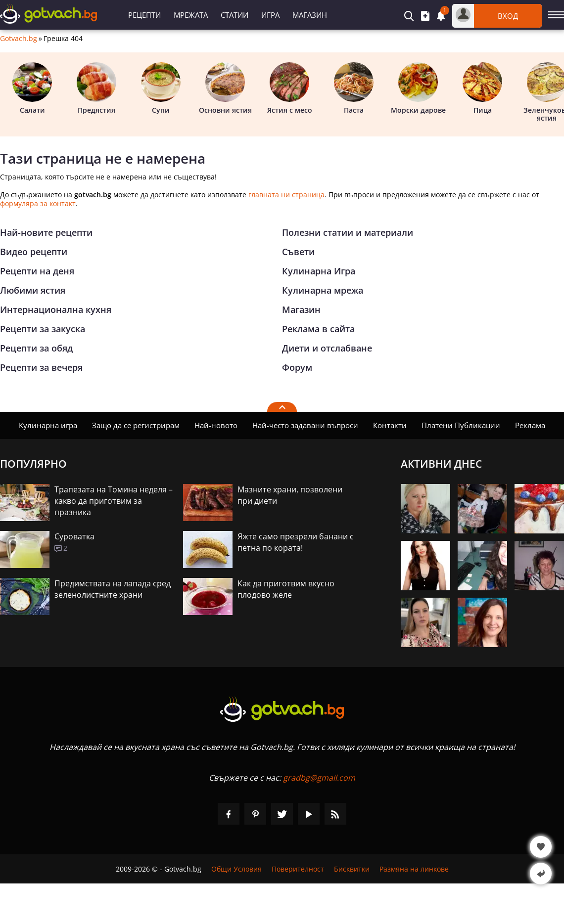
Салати (32, 88)
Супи (161, 88)
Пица (482, 88)
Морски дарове (418, 88)
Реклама (530, 425)
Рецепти (144, 15)
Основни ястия (225, 88)
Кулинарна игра (48, 425)
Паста (354, 88)
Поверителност (298, 869)
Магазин (310, 15)
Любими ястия (33, 290)
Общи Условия (236, 869)
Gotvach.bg (19, 39)
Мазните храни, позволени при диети (290, 495)
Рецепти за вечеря (41, 367)
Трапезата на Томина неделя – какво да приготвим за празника (114, 501)
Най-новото (216, 425)
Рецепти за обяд (36, 348)
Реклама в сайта (318, 329)
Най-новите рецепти (46, 232)
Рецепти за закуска (43, 329)
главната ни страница (286, 195)
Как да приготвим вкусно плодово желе (286, 589)
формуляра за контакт (38, 203)
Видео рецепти (34, 252)
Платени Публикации (461, 425)
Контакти (390, 425)
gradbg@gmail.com (319, 778)
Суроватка (74, 536)
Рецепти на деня (37, 271)
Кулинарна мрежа (323, 290)
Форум (297, 367)
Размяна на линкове (414, 869)
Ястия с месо (290, 88)
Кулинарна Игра (319, 271)
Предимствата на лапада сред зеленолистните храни (113, 589)
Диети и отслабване (327, 348)
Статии (235, 15)
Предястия (96, 88)
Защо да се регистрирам (136, 425)
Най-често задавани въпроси (305, 425)
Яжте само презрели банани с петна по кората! (296, 542)
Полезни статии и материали (348, 232)
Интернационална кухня (56, 309)
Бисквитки (352, 869)
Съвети (298, 252)
